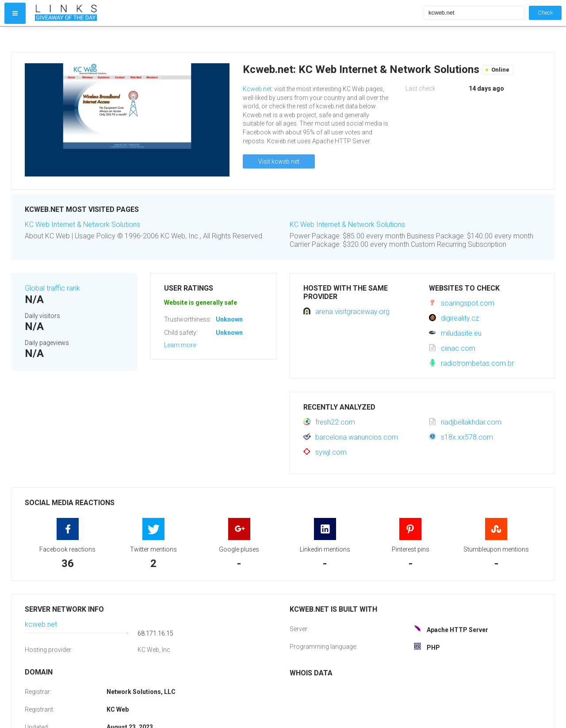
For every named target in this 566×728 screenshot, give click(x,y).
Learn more (180, 345)
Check (545, 13)
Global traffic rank (52, 288)
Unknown (229, 319)
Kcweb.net (257, 89)
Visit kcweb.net (279, 161)
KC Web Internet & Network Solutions (82, 224)
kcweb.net (41, 624)
